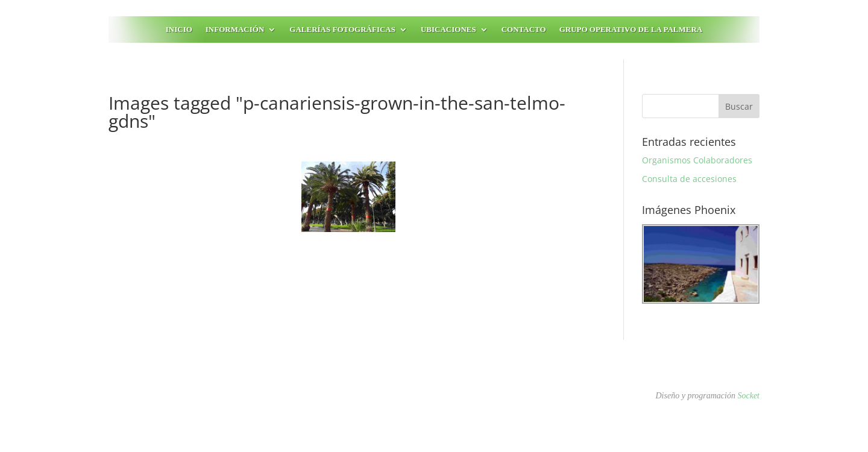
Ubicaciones (448, 30)
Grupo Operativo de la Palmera (631, 30)
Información (235, 30)
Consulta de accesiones (689, 179)
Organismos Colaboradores (697, 160)
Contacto (524, 30)
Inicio (179, 30)
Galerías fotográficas (342, 30)
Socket (748, 396)
